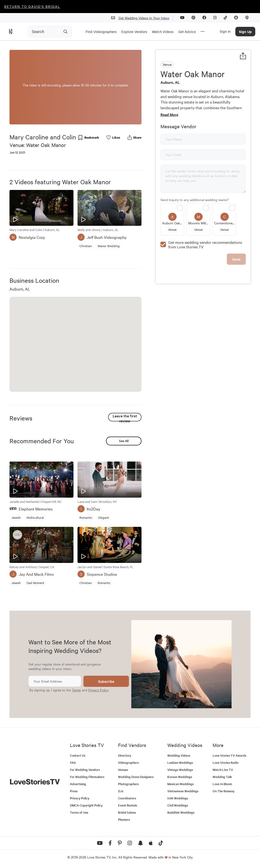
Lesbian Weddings (180, 762)
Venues (123, 770)
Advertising (78, 784)
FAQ (73, 762)
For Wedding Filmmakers (87, 777)
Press (74, 791)
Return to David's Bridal (32, 6)
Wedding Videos (179, 755)
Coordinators (127, 798)
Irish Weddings (178, 798)
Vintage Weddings (180, 770)
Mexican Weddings (180, 784)
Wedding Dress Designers (136, 777)
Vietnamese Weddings (183, 791)
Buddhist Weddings (181, 812)
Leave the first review (125, 417)
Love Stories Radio (226, 762)
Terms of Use (79, 812)
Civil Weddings (178, 805)
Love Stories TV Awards (229, 755)
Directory (125, 755)
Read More (169, 114)
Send (236, 259)
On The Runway (224, 791)
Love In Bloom (222, 784)
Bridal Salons (127, 812)
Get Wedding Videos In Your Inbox (142, 18)
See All (124, 441)
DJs (121, 791)
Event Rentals (128, 805)
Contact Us (78, 755)
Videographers (128, 762)
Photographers (128, 784)
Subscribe (106, 681)
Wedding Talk (222, 777)
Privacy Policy (98, 690)
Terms (76, 690)
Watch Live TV (223, 770)
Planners (124, 819)
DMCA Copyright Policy (86, 805)
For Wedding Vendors (85, 770)
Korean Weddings (180, 777)
